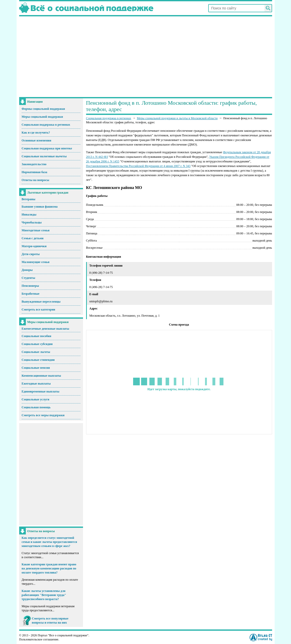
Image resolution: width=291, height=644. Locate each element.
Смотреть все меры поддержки (43, 415)
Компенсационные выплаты (41, 376)
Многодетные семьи (36, 230)
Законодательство (34, 164)
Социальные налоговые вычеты (44, 156)
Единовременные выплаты (41, 391)
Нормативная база (34, 172)
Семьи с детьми (33, 238)
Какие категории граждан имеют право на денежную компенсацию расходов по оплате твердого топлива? (49, 568)
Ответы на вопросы (36, 180)
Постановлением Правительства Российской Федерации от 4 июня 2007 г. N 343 (138, 166)
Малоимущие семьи (36, 262)
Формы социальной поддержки (43, 109)
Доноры (27, 270)
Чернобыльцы (32, 222)
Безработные (31, 294)
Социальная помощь (36, 407)
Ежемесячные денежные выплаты (45, 329)
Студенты (28, 278)
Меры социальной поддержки (42, 117)
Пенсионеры (30, 286)
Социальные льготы (36, 352)
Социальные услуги (36, 399)
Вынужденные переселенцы (41, 302)
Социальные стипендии (38, 360)
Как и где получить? (36, 133)
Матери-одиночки (34, 246)
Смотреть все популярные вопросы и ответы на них (50, 621)
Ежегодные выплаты (36, 384)
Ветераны (29, 199)
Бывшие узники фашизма (40, 207)
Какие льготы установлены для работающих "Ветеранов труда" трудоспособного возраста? (44, 595)
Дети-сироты (31, 254)
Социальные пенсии (36, 368)
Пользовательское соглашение (39, 639)
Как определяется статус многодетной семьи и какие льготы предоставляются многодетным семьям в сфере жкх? (49, 542)
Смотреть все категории (39, 309)
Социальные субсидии (37, 344)
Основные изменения (37, 140)
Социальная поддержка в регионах (46, 125)
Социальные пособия (37, 336)
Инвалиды (29, 214)
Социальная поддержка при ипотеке (47, 148)
